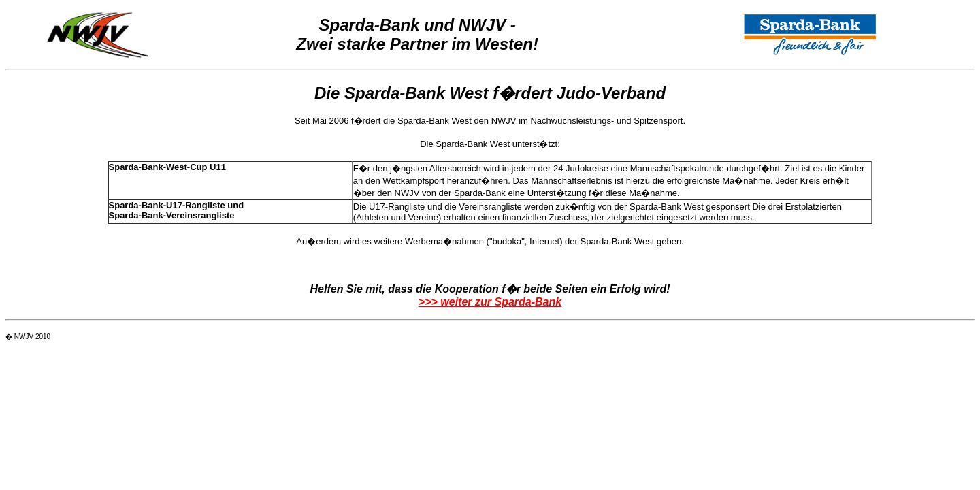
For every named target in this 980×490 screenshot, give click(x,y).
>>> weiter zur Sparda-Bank (490, 302)
